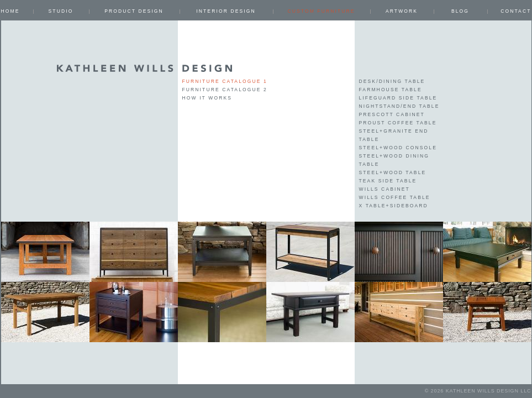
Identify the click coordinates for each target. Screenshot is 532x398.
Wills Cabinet (384, 189)
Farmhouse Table (391, 90)
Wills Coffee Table (395, 197)
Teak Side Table (388, 181)
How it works (207, 98)
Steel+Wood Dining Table (394, 160)
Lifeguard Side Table (398, 98)
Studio (61, 11)
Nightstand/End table (399, 106)
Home (10, 11)
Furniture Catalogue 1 (225, 81)
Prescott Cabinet (392, 114)
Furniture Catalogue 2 (225, 90)
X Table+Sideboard (394, 206)
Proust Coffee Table (398, 123)
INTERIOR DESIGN (226, 11)
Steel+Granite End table (394, 135)
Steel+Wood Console (398, 148)
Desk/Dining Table (392, 81)
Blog (460, 11)
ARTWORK (402, 11)
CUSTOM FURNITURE (321, 11)
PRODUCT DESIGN (134, 11)
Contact (516, 11)
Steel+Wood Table (393, 172)
